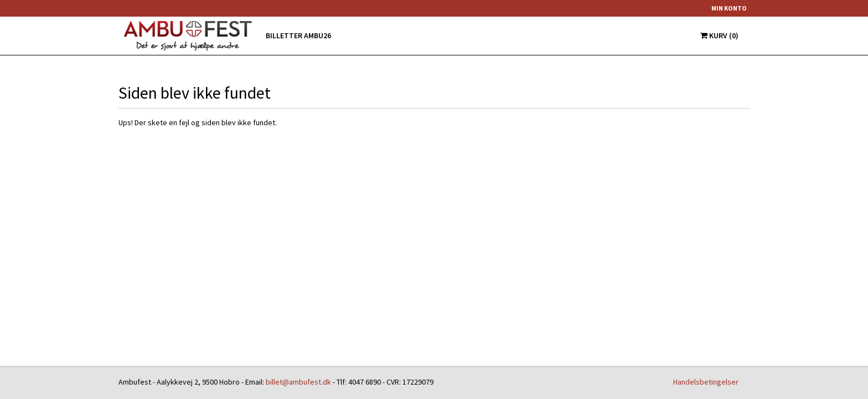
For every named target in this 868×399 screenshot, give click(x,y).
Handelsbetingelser (706, 382)
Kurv (719, 35)
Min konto (729, 8)
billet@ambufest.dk (298, 382)
